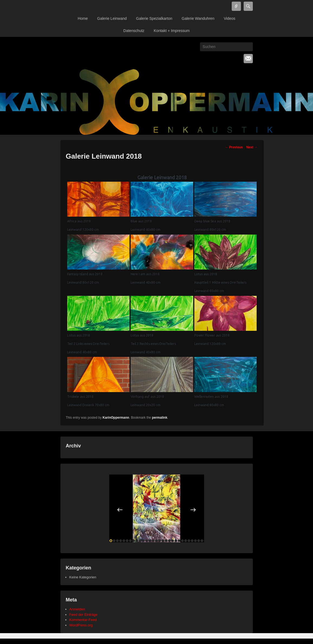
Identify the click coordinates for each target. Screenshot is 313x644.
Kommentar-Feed (83, 620)
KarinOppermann (116, 418)
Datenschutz (134, 31)
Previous (234, 147)
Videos (230, 18)
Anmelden (77, 609)
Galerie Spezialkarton (154, 18)
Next (252, 147)
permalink (160, 418)
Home (83, 18)
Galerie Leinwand (112, 18)
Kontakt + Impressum (172, 31)
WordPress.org (81, 625)
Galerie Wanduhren (198, 18)
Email (248, 59)
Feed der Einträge (83, 615)
